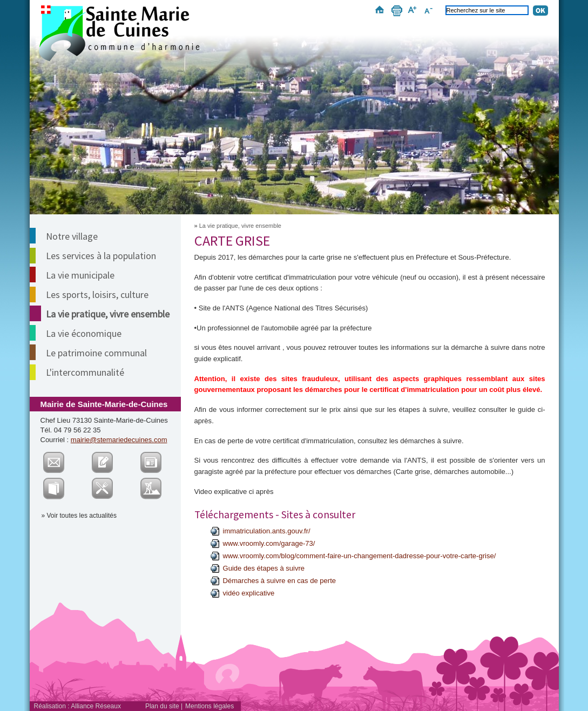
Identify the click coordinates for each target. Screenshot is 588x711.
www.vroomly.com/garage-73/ (269, 543)
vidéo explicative (249, 593)
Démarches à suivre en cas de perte (280, 581)
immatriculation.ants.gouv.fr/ (267, 531)
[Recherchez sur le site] (487, 10)
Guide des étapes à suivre (264, 568)
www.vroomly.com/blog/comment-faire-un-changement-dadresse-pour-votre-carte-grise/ (360, 556)
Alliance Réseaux (96, 706)
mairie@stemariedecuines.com (119, 440)
